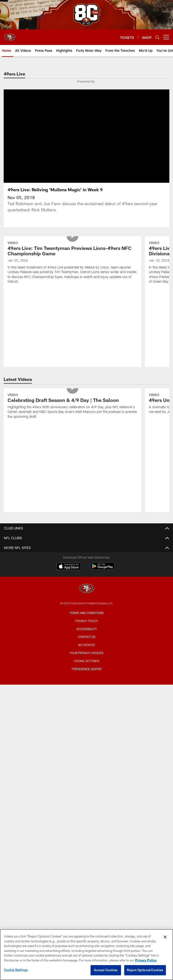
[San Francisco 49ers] (87, 580)
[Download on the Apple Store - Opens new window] (69, 558)
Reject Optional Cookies (145, 970)
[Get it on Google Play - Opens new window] (102, 559)
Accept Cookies (106, 970)
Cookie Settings (87, 652)
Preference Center (87, 660)
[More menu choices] (166, 37)
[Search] (157, 37)
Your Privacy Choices (86, 644)
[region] (86, 955)
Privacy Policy (87, 612)
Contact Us (87, 627)
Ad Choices (86, 635)
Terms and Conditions (87, 603)
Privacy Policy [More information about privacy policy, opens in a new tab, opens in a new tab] (146, 960)
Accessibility (87, 620)
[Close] (165, 937)
